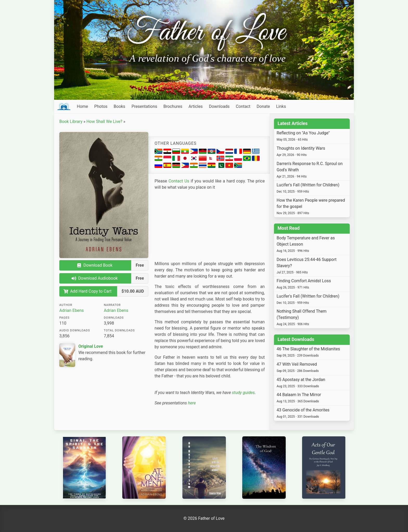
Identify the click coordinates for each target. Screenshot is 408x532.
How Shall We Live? (104, 121)
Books (120, 106)
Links (281, 106)
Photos (101, 106)
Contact (243, 106)
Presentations (144, 106)
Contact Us (179, 181)
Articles (195, 106)
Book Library (71, 121)
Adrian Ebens (72, 310)
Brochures (173, 106)
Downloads (219, 106)
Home (82, 106)
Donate (263, 106)
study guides (243, 393)
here (192, 403)
